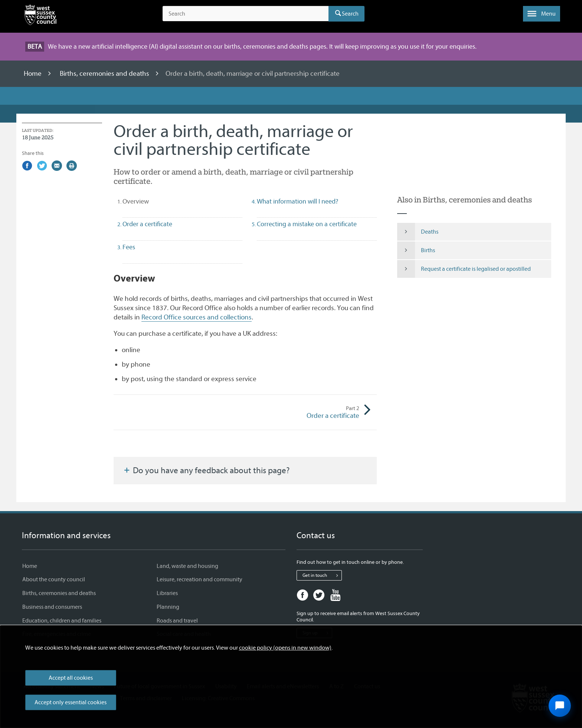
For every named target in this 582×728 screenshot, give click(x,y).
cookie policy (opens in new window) (285, 648)
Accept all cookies (71, 678)
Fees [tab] (129, 247)
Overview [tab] (149, 201)
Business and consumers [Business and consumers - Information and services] (52, 607)
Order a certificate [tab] (147, 224)
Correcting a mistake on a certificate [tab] (307, 224)
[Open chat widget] (560, 706)
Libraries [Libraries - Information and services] (167, 593)
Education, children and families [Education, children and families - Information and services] (62, 621)
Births (416, 250)
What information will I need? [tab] (297, 201)
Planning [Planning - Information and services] (168, 607)
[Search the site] (246, 14)
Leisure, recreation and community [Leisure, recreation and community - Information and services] (200, 579)
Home (33, 74)
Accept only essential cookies (71, 702)
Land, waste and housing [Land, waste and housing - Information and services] (187, 566)
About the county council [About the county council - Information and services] (54, 579)
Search (350, 14)
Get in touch (322, 575)
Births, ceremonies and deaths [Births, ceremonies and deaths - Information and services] (59, 593)
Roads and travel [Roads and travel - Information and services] (177, 621)
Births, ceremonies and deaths (105, 74)
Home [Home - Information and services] (30, 566)
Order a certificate (302, 412)
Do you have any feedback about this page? (206, 471)
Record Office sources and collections (197, 317)
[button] (542, 14)
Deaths (418, 232)
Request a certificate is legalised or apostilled (464, 269)
